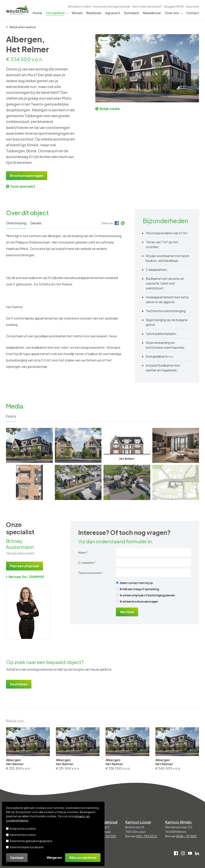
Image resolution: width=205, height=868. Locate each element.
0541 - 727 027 (106, 836)
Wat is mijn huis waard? (147, 6)
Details (36, 223)
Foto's (11, 416)
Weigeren (54, 858)
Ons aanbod (55, 13)
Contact (192, 13)
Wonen (77, 13)
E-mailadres (87, 563)
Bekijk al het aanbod (21, 27)
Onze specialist (21, 186)
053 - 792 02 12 (146, 836)
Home (37, 13)
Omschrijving (16, 223)
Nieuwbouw (152, 13)
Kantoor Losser (138, 822)
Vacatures (192, 6)
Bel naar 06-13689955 (25, 577)
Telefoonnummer (91, 573)
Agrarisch (113, 13)
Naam (83, 552)
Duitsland (131, 13)
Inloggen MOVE (174, 6)
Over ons (172, 13)
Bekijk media (108, 109)
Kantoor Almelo (178, 822)
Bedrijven (94, 13)
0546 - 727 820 (186, 836)
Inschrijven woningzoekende (112, 6)
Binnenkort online (80, 6)
